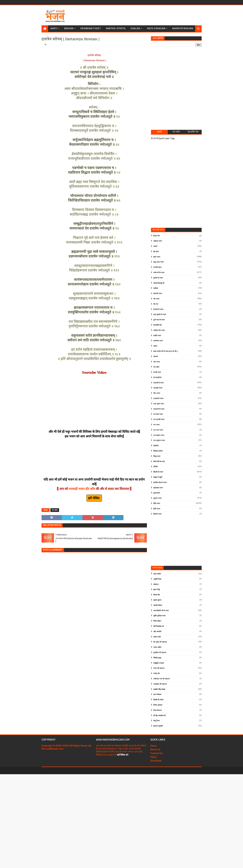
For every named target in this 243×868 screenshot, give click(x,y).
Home (153, 746)
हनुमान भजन (157, 498)
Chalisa (135, 28)
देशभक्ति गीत (157, 325)
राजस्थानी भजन (158, 399)
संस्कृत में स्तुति (158, 477)
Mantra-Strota (116, 28)
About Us (155, 750)
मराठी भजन (157, 372)
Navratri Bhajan (183, 28)
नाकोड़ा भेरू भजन (159, 330)
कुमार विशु (157, 590)
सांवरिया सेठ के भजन (160, 483)
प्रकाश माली (157, 637)
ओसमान (156, 584)
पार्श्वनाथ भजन (158, 341)
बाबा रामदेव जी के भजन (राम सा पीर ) (166, 351)
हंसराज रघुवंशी (158, 726)
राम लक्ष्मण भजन (159, 435)
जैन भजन (156, 299)
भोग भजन (157, 362)
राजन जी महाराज (159, 668)
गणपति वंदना (157, 267)
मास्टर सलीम (157, 647)
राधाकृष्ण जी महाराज (160, 684)
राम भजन (156, 425)
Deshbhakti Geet (91, 28)
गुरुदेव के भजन (158, 278)
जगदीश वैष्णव (158, 605)
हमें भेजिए (94, 498)
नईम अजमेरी (157, 632)
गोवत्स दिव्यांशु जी (159, 283)
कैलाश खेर (157, 595)
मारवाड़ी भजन (158, 388)
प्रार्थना (155, 346)
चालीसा (156, 288)
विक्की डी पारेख (158, 700)
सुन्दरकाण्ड (157, 493)
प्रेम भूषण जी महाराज (160, 642)
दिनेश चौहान (157, 621)
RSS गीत (156, 236)
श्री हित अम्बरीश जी (159, 716)
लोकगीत (156, 446)
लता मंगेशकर (157, 694)
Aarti (54, 28)
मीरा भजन (157, 393)
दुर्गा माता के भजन (159, 320)
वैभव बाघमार (157, 710)
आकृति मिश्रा (157, 579)
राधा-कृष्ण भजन (159, 404)
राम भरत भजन (158, 430)
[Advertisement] (145, 15)
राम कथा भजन (158, 414)
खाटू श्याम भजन (159, 262)
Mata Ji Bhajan (156, 28)
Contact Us (157, 753)
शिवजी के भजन (158, 472)
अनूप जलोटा (157, 574)
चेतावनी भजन (158, 294)
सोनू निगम (156, 721)
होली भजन (157, 509)
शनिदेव (155, 467)
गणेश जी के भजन (159, 273)
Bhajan (69, 28)
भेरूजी (155, 357)
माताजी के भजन (158, 383)
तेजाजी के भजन (158, 309)
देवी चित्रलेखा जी (159, 626)
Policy (154, 757)
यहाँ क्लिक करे (123, 755)
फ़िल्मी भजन (157, 514)
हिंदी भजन (157, 503)
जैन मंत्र (156, 304)
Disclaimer (156, 761)
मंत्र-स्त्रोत (55, 510)
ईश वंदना (156, 252)
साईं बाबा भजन (158, 488)
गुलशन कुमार (157, 600)
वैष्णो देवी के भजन (159, 462)
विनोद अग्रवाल (158, 705)
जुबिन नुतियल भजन (159, 616)
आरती (155, 246)
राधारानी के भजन (159, 409)
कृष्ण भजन (157, 257)
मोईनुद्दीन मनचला (159, 663)
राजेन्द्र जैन (157, 674)
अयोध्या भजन (158, 241)
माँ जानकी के (157, 378)
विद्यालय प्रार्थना (158, 451)
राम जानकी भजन (159, 419)
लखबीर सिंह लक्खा (159, 689)
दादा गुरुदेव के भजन (160, 315)
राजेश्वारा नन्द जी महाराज (161, 679)
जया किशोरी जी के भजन (161, 611)
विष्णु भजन (157, 456)
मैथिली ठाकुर (157, 658)
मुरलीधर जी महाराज (160, 653)
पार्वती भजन (157, 336)
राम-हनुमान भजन (159, 440)
